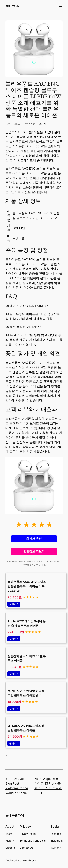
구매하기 (14, 604)
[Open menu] (60, 6)
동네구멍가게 (13, 6)
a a (30, 124)
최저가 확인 (34, 539)
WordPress (29, 860)
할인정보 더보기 (34, 551)
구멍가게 (41, 124)
